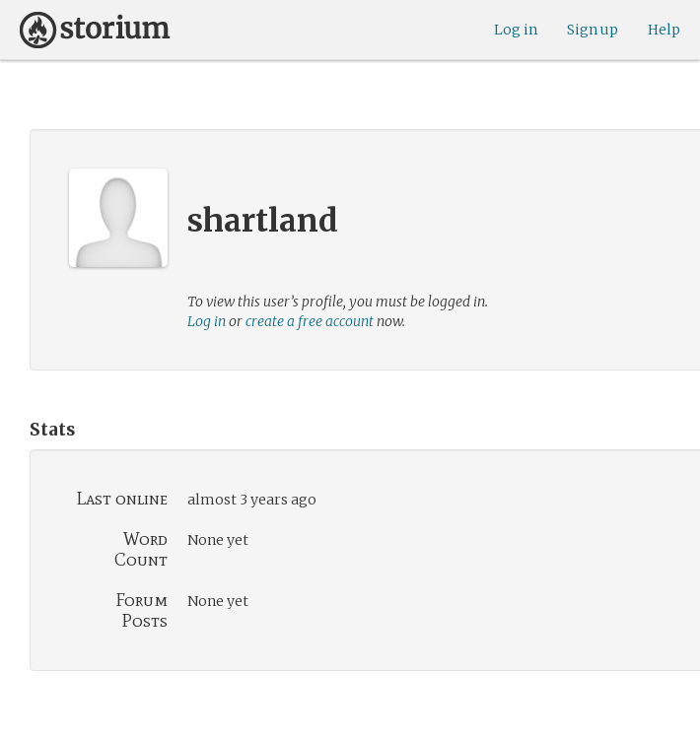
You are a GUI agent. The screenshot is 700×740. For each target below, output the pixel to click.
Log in (516, 30)
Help (664, 30)
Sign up (593, 30)
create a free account (310, 321)
